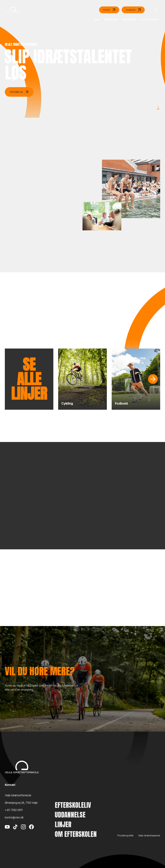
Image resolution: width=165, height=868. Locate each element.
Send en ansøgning (58, 711)
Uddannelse (70, 815)
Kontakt (109, 10)
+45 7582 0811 (14, 810)
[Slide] (153, 379)
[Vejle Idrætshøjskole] (13, 15)
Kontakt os (19, 92)
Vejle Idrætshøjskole (149, 835)
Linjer (63, 824)
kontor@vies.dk (14, 817)
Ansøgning (133, 10)
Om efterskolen (76, 834)
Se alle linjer (29, 379)
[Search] (155, 10)
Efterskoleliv (73, 805)
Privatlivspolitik (125, 835)
